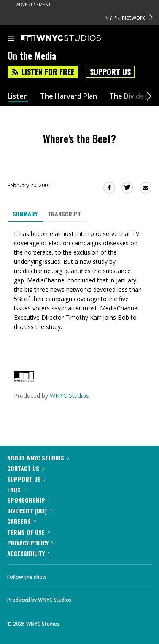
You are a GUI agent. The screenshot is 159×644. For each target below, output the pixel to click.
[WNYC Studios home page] (71, 38)
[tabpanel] (79, 280)
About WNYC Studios (38, 458)
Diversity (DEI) (30, 511)
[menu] (11, 39)
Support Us (110, 72)
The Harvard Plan (69, 96)
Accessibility (28, 553)
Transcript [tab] (64, 214)
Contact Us (26, 468)
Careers (22, 521)
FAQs (16, 489)
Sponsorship (29, 500)
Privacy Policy (30, 543)
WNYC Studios (69, 396)
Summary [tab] (25, 214)
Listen (18, 96)
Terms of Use (28, 532)
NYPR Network (128, 18)
